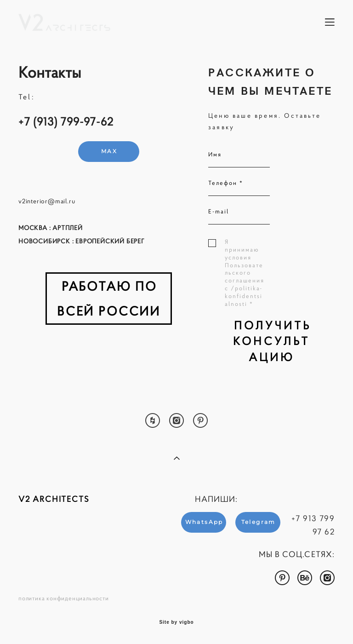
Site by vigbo (176, 622)
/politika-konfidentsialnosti (244, 296)
